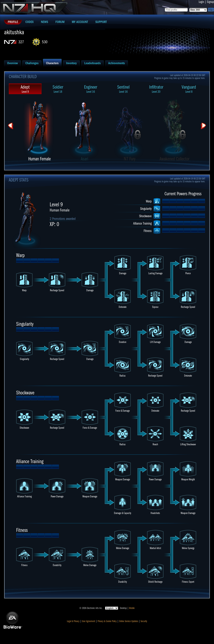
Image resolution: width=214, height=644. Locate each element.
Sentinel (123, 89)
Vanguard (189, 89)
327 (21, 42)
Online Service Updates (129, 621)
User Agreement (88, 621)
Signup (210, 2)
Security (144, 621)
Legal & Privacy (73, 621)
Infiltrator (156, 89)
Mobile (132, 608)
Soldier (58, 89)
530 (45, 42)
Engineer (91, 89)
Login (201, 2)
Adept (25, 89)
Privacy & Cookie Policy (107, 621)
